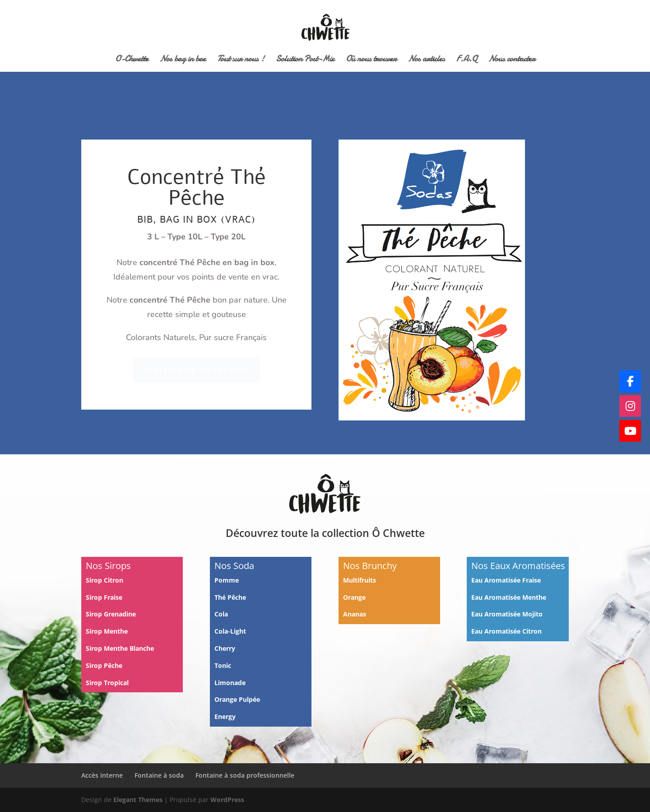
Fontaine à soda (159, 775)
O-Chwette (132, 60)
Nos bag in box (183, 60)
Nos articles (427, 60)
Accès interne (102, 775)
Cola (221, 614)
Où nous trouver (371, 60)
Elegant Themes (138, 800)
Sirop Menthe (108, 631)
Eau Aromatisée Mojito (507, 614)
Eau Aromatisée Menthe (509, 597)
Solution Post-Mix (305, 60)
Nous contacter (512, 60)
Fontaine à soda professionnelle (245, 775)
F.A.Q (467, 60)
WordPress (227, 800)
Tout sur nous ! (241, 60)
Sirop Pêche (105, 665)
